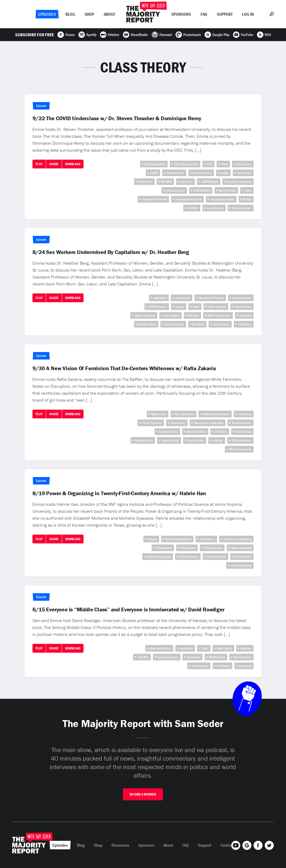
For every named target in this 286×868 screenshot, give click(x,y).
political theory (175, 190)
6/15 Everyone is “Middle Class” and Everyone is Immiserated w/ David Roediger (128, 609)
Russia (247, 199)
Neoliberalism (147, 324)
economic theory (168, 657)
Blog (70, 14)
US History (245, 324)
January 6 (186, 182)
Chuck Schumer (152, 423)
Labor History (243, 307)
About (109, 14)
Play (39, 164)
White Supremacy (240, 449)
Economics (194, 657)
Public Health (202, 190)
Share (54, 164)
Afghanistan (159, 414)
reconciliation (170, 440)
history (180, 307)
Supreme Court (242, 208)
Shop (89, 14)
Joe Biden (221, 432)
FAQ (204, 14)
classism (246, 648)
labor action (188, 548)
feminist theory (202, 173)
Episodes (47, 14)
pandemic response (239, 182)
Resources (120, 845)
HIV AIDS (166, 182)
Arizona (152, 539)
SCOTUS (193, 208)
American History (160, 648)
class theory (244, 164)
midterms (245, 315)
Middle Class (217, 657)
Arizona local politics (178, 539)
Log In (248, 14)
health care (244, 173)
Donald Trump (175, 173)
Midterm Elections (219, 315)
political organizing (159, 557)
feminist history (242, 423)
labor (196, 307)
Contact (227, 845)
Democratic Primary (211, 298)
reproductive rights (222, 199)
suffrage (218, 440)
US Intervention (241, 440)
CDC (210, 164)
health (224, 173)
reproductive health (154, 199)
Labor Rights (172, 315)
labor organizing (145, 315)
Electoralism (164, 548)
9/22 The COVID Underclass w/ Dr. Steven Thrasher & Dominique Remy (117, 118)
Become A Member (143, 794)
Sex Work (198, 324)
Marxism (194, 315)
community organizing (237, 539)
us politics (245, 666)
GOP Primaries (158, 307)
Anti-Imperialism (155, 164)
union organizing (241, 565)
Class (224, 164)
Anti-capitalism (185, 414)
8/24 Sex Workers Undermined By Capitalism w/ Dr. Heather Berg (111, 252)
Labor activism (217, 307)
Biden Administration (216, 414)
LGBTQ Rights (210, 182)
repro (248, 190)
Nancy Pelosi (243, 432)
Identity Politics (196, 432)
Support (225, 14)
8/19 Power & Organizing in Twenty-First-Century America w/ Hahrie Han (119, 493)
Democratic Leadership (209, 423)
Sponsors (181, 14)
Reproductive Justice (188, 199)
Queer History (227, 190)
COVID (154, 173)
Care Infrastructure (186, 164)
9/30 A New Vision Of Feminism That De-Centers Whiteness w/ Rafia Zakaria (124, 368)
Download (73, 164)
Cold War (143, 657)
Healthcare (145, 182)
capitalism (160, 298)
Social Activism (217, 557)
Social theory (215, 208)
